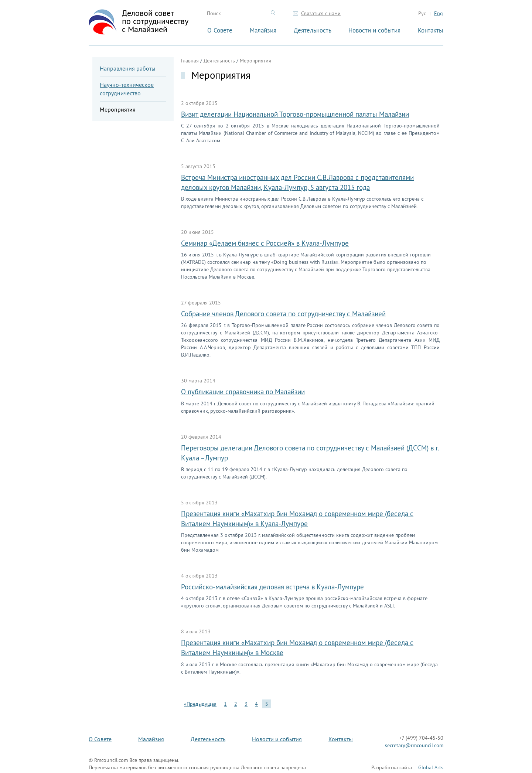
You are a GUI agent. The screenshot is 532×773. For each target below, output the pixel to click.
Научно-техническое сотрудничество (127, 89)
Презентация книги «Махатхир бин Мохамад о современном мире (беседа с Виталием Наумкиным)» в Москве (297, 648)
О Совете (220, 30)
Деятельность (313, 30)
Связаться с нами (321, 13)
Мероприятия (118, 109)
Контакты (430, 30)
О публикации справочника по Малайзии (243, 392)
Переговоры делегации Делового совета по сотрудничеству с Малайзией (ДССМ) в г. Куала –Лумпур (310, 453)
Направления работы (128, 68)
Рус (422, 13)
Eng (439, 13)
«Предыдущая (200, 704)
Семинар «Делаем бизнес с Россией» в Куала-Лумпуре (265, 243)
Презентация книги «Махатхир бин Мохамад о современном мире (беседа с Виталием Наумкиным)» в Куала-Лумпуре (297, 519)
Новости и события (374, 30)
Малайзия (263, 30)
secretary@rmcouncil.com (414, 745)
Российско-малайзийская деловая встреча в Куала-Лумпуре (272, 587)
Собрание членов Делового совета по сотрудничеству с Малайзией (283, 314)
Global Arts (431, 767)
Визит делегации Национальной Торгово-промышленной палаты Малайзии (295, 114)
